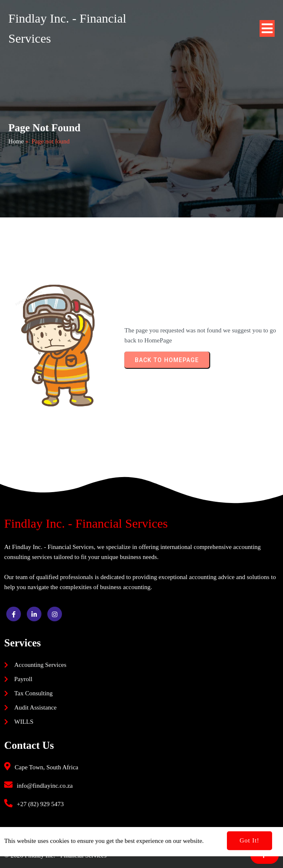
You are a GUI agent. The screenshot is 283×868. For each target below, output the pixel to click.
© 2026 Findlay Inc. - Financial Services (55, 855)
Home (16, 141)
